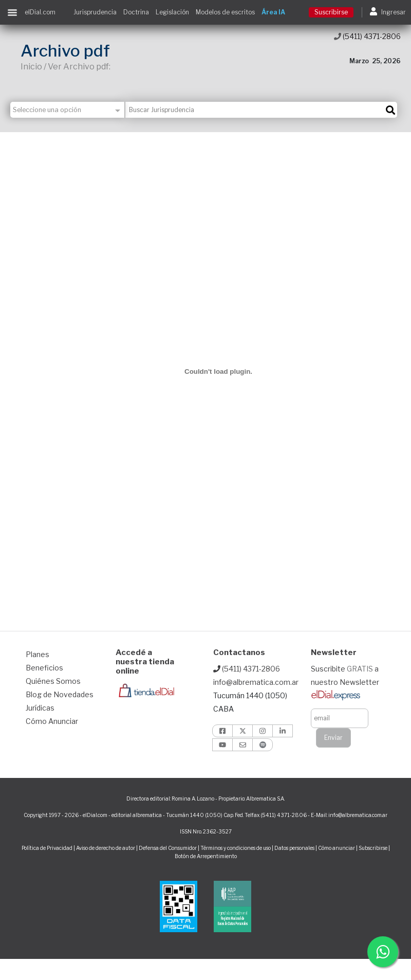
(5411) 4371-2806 (367, 36)
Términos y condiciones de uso (236, 848)
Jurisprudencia (95, 12)
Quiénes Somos (53, 681)
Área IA (273, 12)
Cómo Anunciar (52, 721)
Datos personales (294, 848)
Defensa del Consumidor (168, 848)
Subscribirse (373, 848)
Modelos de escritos (225, 12)
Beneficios (44, 668)
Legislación (172, 12)
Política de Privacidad (47, 848)
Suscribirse (331, 12)
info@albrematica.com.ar (256, 682)
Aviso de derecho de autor (106, 848)
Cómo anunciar (337, 848)
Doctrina (136, 12)
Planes (38, 654)
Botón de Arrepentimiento (206, 856)
